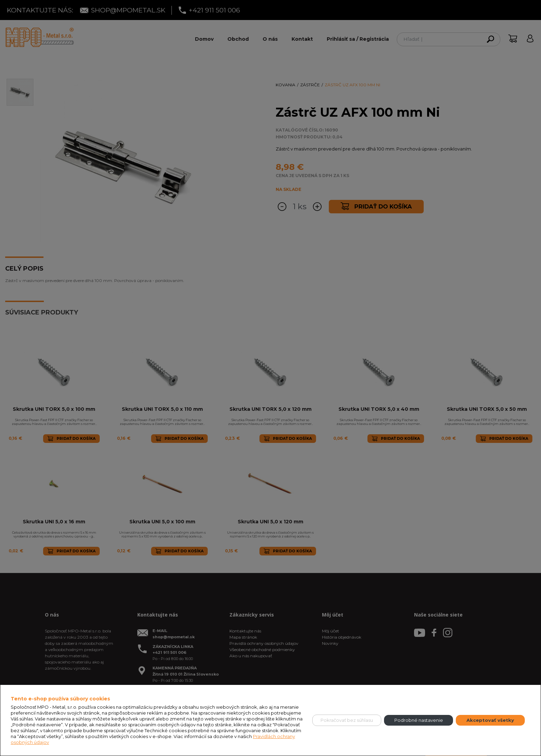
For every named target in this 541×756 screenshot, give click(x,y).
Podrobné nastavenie (419, 720)
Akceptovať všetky (490, 720)
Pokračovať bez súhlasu (347, 720)
